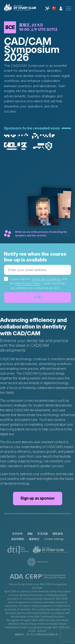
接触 (30, 534)
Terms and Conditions (46, 279)
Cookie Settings (54, 539)
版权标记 (34, 539)
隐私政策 (58, 534)
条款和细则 (18, 539)
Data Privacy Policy (28, 283)
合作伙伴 (17, 534)
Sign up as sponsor (38, 498)
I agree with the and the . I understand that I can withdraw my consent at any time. (38, 283)
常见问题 (43, 534)
